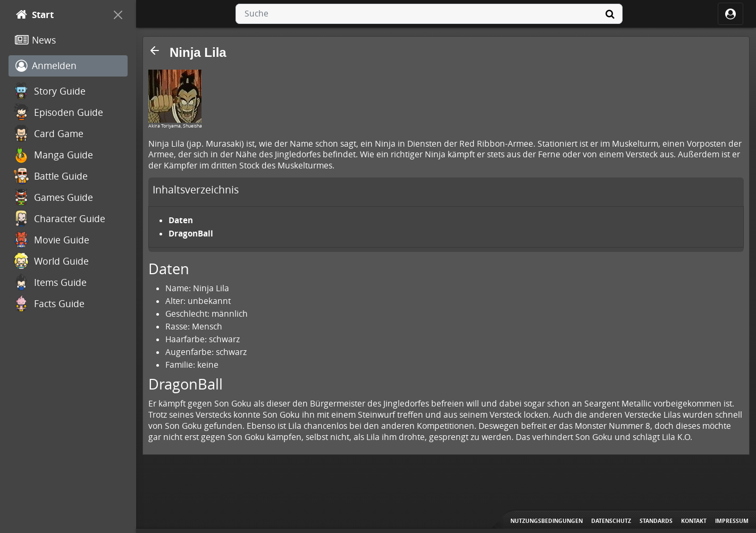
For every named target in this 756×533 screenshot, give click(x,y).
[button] (155, 50)
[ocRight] (730, 14)
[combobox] (429, 14)
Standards (656, 521)
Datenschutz (611, 521)
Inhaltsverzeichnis (196, 190)
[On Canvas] (118, 15)
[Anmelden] (68, 66)
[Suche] (610, 14)
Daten (181, 220)
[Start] (58, 15)
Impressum (732, 521)
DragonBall (191, 233)
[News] (68, 40)
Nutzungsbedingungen (547, 521)
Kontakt (694, 521)
